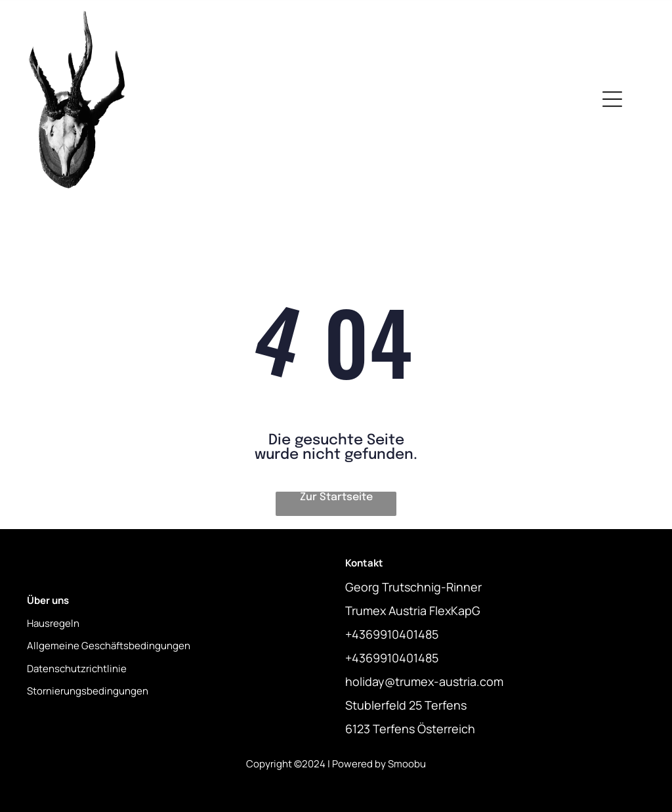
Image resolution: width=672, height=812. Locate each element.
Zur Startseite (336, 497)
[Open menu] (612, 99)
